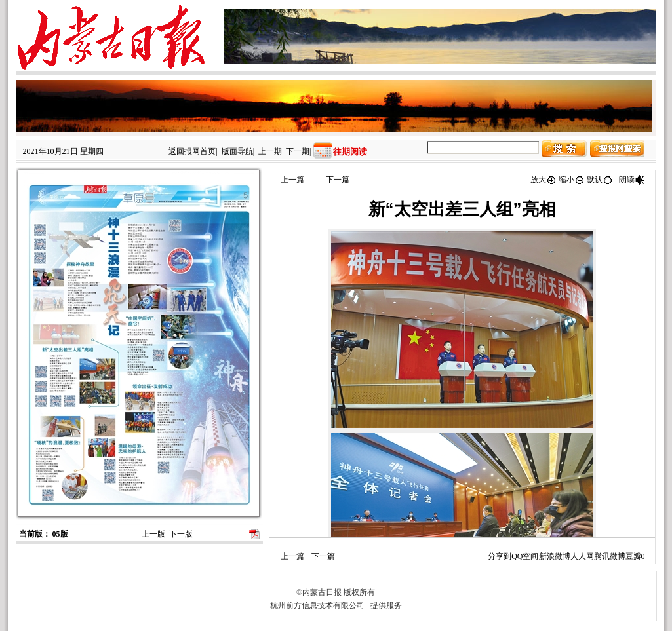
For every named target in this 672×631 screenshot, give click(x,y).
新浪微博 (555, 556)
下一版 (181, 534)
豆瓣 (633, 556)
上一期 (270, 151)
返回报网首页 (192, 151)
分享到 (500, 556)
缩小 (572, 180)
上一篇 (292, 180)
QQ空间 (525, 556)
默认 (600, 180)
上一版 (153, 534)
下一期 (298, 151)
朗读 (632, 180)
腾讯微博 (610, 556)
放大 (544, 180)
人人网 (582, 556)
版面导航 (237, 151)
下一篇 (338, 180)
